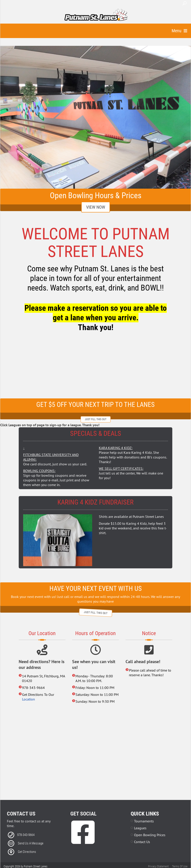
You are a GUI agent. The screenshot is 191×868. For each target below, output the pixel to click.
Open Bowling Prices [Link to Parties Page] (150, 835)
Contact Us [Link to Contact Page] (142, 842)
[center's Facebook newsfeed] (95, 367)
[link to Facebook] (83, 839)
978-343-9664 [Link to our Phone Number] (26, 835)
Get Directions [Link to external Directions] (27, 852)
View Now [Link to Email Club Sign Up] (96, 207)
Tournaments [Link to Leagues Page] (144, 821)
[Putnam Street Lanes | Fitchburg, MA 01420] (96, 15)
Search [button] (185, 3)
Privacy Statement (158, 866)
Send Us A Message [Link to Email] (31, 843)
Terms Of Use (180, 866)
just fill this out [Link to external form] (96, 419)
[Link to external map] (95, 753)
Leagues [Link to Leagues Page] (140, 828)
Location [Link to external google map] (28, 699)
